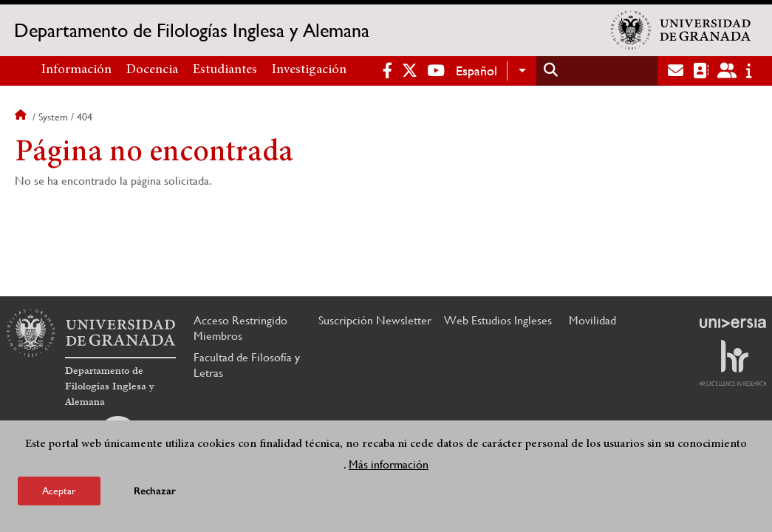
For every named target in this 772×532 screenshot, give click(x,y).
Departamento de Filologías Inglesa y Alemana (192, 30)
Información (76, 70)
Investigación (309, 70)
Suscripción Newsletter (375, 320)
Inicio (22, 117)
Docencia (152, 70)
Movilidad (592, 320)
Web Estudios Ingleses (498, 320)
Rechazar (155, 491)
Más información (389, 464)
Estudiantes (225, 70)
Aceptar (59, 491)
